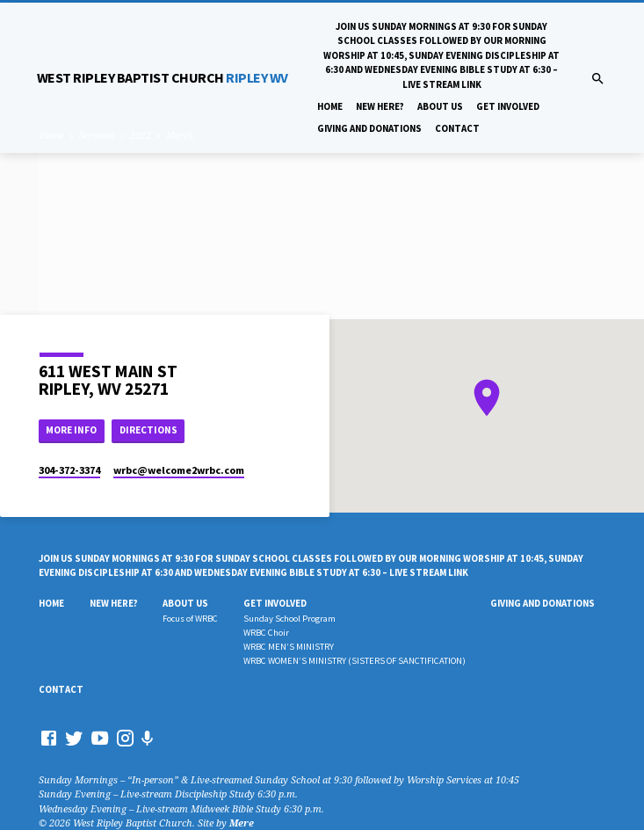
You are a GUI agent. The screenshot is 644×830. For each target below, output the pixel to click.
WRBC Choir (266, 633)
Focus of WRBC (190, 619)
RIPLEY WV (163, 77)
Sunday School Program (289, 619)
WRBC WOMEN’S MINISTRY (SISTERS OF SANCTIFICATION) (355, 661)
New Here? (380, 106)
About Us (440, 106)
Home (330, 106)
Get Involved (508, 106)
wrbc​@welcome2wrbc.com (179, 470)
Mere (242, 823)
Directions (148, 430)
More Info (71, 430)
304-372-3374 (69, 470)
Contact (457, 128)
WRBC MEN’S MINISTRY (289, 647)
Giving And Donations (369, 128)
